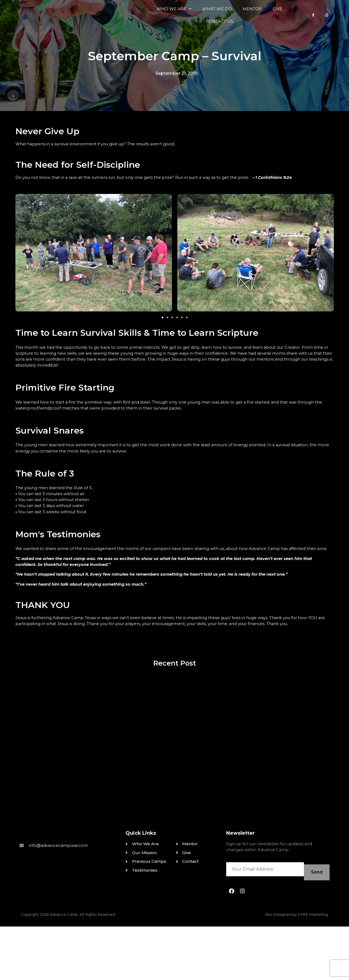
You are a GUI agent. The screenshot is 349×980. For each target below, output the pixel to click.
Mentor (201, 23)
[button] (162, 345)
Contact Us (255, 23)
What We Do (166, 23)
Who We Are (123, 23)
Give (226, 23)
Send (315, 927)
